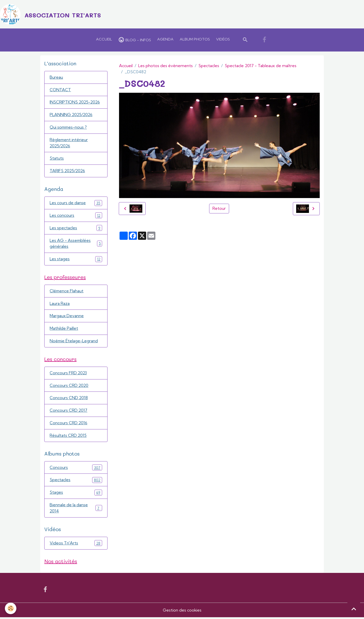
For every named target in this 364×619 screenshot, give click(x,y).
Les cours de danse (76, 204)
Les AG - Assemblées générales (76, 244)
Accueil (104, 39)
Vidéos (223, 39)
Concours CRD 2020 (69, 387)
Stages (76, 494)
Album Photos (195, 39)
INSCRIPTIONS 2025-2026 (75, 103)
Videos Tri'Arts (76, 545)
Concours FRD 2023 (68, 374)
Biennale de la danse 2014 (76, 510)
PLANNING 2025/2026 (72, 115)
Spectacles (209, 66)
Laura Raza (60, 305)
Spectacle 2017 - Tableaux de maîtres (261, 66)
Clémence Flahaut (67, 292)
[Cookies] (11, 608)
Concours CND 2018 (69, 399)
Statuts (57, 159)
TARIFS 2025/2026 (68, 172)
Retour (219, 209)
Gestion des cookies (182, 612)
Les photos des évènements (165, 66)
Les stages (76, 260)
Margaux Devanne (67, 317)
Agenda (165, 39)
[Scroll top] (354, 609)
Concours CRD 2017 (69, 412)
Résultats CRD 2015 (68, 437)
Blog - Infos (135, 40)
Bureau (56, 78)
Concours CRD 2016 (69, 425)
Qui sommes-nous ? (69, 128)
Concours (76, 469)
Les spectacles (76, 229)
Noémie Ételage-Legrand (74, 342)
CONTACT (60, 90)
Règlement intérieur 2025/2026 (69, 143)
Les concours (76, 216)
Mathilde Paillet (64, 330)
